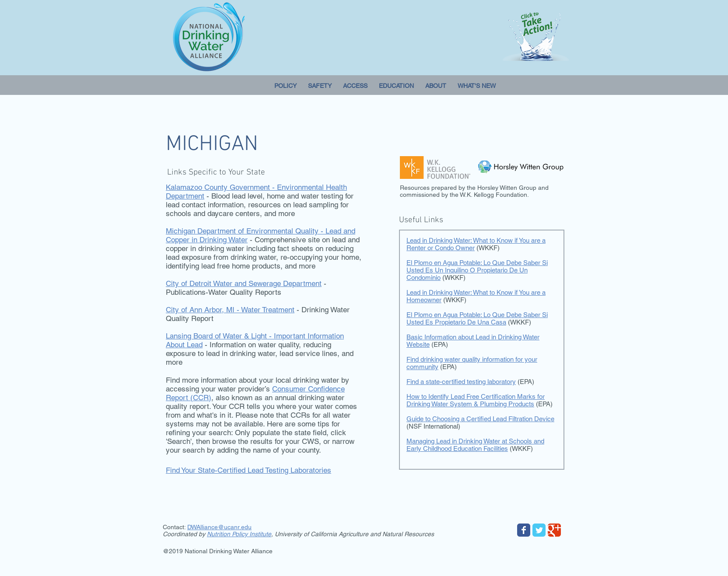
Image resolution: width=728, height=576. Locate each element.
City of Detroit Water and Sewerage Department (244, 283)
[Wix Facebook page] (524, 530)
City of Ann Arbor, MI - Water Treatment (230, 310)
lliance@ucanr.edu (226, 527)
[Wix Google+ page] (554, 530)
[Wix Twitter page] (539, 530)
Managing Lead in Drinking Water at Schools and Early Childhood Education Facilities (475, 445)
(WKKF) (521, 449)
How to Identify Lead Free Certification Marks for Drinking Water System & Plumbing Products (476, 400)
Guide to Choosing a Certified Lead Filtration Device (480, 419)
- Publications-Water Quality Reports (246, 288)
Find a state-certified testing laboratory (461, 382)
